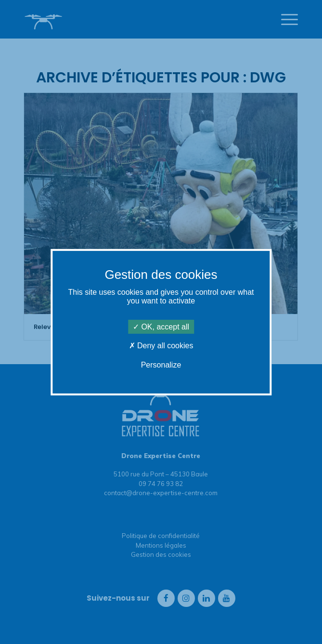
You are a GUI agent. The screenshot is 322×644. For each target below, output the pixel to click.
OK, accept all (161, 327)
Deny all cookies (161, 346)
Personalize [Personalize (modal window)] (161, 364)
